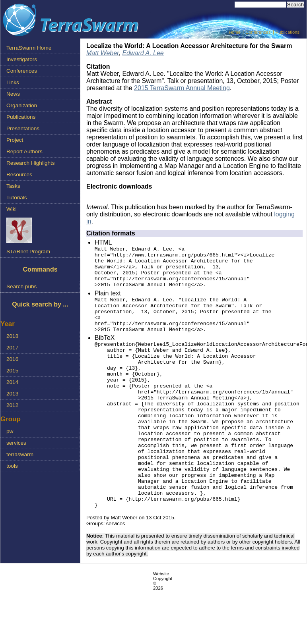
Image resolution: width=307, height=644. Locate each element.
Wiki (12, 209)
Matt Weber (103, 53)
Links (13, 82)
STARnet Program (28, 252)
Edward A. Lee (143, 53)
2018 (12, 336)
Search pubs (21, 286)
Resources (19, 174)
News (13, 94)
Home (235, 32)
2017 (12, 348)
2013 (12, 394)
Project (15, 140)
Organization (22, 105)
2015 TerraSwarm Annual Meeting (182, 88)
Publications (288, 32)
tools (12, 466)
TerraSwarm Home (29, 48)
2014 (12, 382)
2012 (12, 405)
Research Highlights (31, 163)
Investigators (22, 59)
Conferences (258, 32)
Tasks (13, 186)
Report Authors (24, 151)
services (16, 443)
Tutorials (17, 198)
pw (10, 431)
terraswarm (20, 454)
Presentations (23, 128)
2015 (12, 371)
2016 (12, 359)
